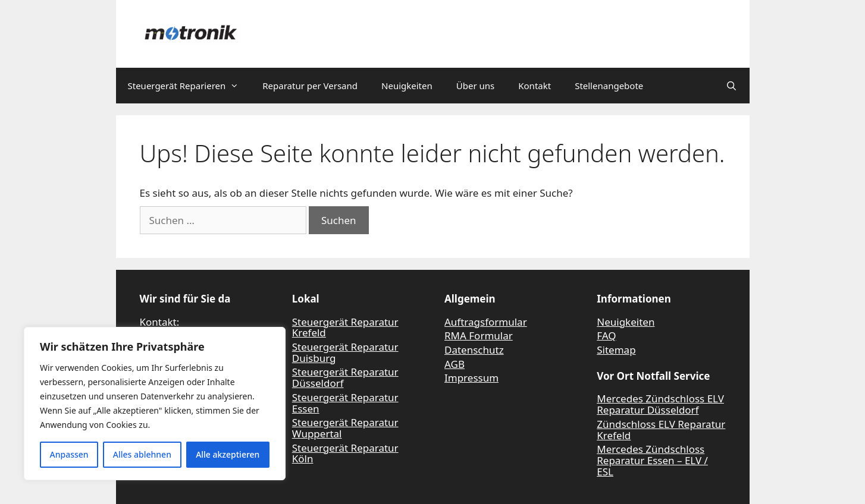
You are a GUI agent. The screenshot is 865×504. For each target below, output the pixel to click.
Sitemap (616, 350)
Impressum (471, 378)
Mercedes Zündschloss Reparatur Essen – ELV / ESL (652, 460)
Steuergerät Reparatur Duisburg (345, 352)
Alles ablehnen (142, 454)
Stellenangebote (609, 86)
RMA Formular (479, 336)
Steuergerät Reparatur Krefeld (345, 327)
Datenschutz (474, 350)
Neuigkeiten (407, 86)
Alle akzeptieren (228, 454)
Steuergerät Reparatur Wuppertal (345, 428)
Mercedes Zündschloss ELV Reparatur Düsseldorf (660, 404)
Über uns (475, 86)
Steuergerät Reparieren (189, 86)
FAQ (606, 336)
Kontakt (535, 86)
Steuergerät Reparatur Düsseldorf (345, 377)
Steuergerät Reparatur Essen (345, 403)
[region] (155, 404)
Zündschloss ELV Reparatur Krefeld (661, 430)
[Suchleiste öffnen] (731, 86)
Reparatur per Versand (310, 86)
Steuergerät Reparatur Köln (345, 453)
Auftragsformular (486, 322)
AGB (455, 364)
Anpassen (69, 454)
